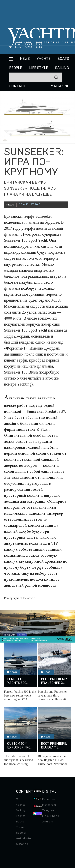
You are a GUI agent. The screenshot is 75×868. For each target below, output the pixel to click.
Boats (20, 822)
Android (48, 822)
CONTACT (17, 86)
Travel (20, 827)
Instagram (49, 805)
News (25, 59)
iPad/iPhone (51, 816)
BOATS (63, 59)
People (16, 68)
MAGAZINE (60, 86)
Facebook (49, 799)
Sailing (62, 68)
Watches (22, 844)
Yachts (43, 59)
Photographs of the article (19, 598)
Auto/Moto (23, 838)
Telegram (48, 810)
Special (21, 833)
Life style (39, 68)
